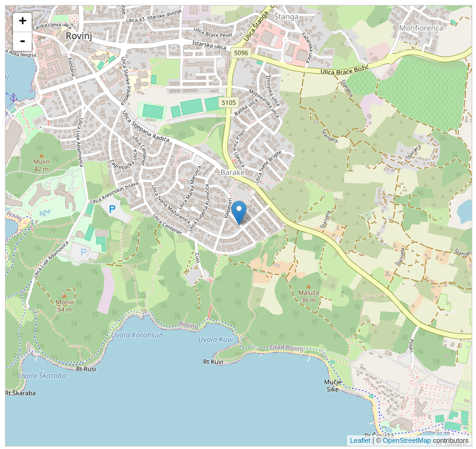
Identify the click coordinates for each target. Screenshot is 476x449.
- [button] (22, 42)
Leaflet (360, 440)
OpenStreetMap (407, 440)
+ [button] (23, 22)
